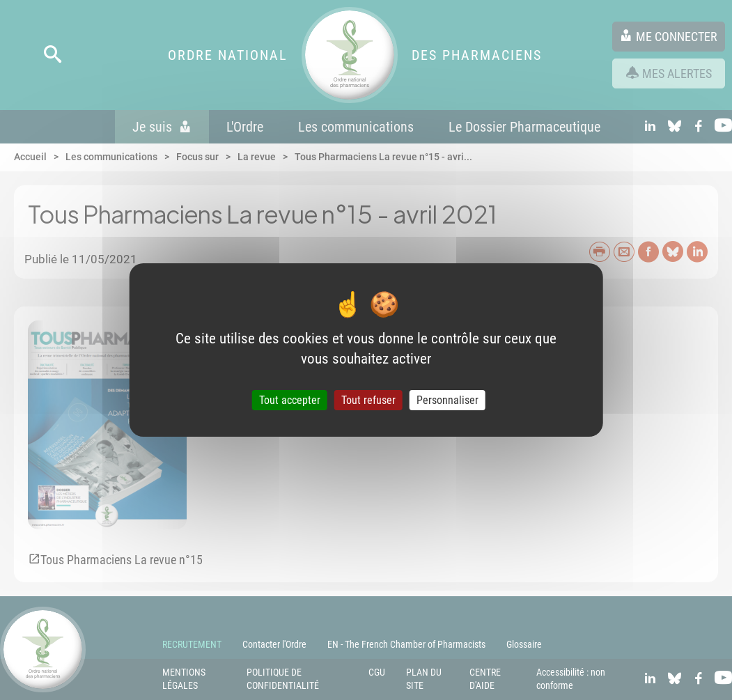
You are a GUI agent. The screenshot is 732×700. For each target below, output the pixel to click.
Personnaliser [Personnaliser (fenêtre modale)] (447, 400)
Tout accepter (290, 400)
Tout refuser (368, 400)
